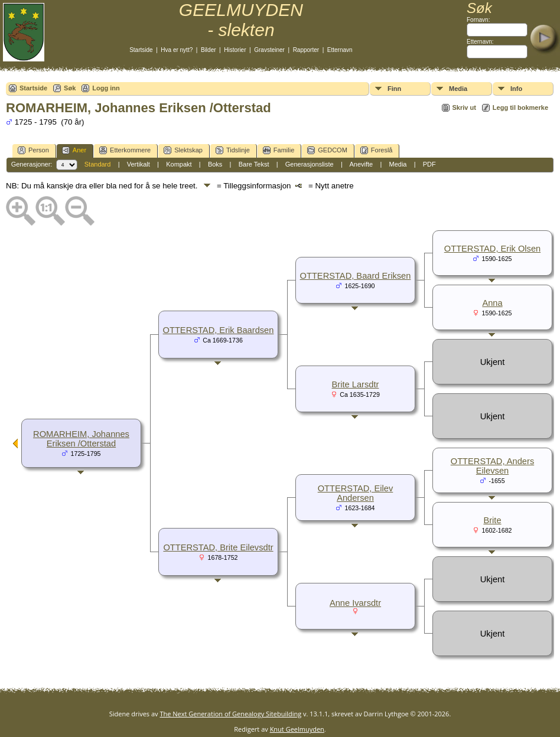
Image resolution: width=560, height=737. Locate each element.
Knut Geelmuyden (297, 729)
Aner (74, 150)
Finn (394, 89)
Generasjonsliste (310, 164)
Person (33, 150)
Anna (492, 303)
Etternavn (340, 50)
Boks (215, 164)
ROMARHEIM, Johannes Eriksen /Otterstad (81, 439)
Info (516, 89)
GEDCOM (327, 150)
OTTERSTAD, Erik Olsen (492, 249)
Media (458, 89)
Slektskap (183, 150)
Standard (98, 164)
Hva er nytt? (177, 50)
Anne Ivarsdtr (355, 603)
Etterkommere (125, 150)
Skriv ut (464, 107)
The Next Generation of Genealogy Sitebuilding (230, 714)
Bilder (209, 50)
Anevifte (361, 164)
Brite (492, 520)
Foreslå (377, 150)
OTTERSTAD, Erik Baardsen (219, 330)
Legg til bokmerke (520, 107)
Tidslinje (233, 150)
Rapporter (306, 50)
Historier (235, 50)
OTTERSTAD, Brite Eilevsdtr (218, 547)
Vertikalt (139, 164)
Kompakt (179, 164)
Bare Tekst (254, 164)
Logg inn (106, 88)
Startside (141, 50)
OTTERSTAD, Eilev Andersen (356, 493)
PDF (429, 164)
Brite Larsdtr (356, 384)
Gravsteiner (269, 50)
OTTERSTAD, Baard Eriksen (356, 276)
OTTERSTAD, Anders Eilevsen (492, 466)
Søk (70, 88)
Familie (279, 150)
